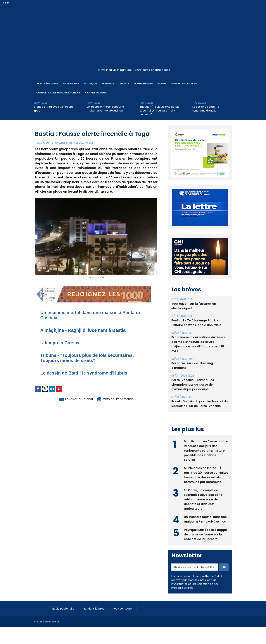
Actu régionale (47, 84)
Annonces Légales (184, 84)
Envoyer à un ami (76, 399)
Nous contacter (123, 609)
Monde (162, 84)
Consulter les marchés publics (59, 93)
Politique (90, 84)
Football (108, 84)
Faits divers (71, 84)
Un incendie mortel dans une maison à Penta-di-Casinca (105, 109)
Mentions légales (94, 609)
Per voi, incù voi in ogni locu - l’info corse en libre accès (133, 70)
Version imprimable (115, 399)
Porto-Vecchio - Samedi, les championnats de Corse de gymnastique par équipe (193, 385)
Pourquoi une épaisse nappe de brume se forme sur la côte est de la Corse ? (205, 534)
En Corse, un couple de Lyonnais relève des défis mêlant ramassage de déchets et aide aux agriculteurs (203, 499)
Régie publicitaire (64, 609)
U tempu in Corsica (61, 343)
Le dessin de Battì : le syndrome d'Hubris (206, 109)
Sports (124, 84)
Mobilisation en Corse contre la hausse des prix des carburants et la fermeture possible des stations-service (206, 451)
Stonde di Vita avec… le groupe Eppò (54, 109)
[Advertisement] (133, 39)
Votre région (144, 84)
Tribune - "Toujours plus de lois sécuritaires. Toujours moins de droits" (159, 111)
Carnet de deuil (96, 93)
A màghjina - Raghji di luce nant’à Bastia (83, 330)
